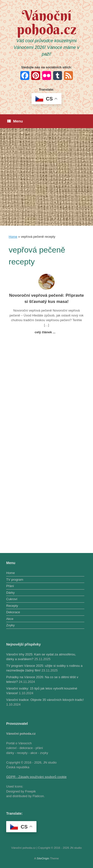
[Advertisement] (46, 177)
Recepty (12, 606)
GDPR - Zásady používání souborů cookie (36, 777)
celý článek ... (46, 332)
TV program (15, 580)
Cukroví (12, 599)
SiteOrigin (43, 858)
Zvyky (10, 625)
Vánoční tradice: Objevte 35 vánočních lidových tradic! (45, 700)
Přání (10, 586)
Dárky (10, 593)
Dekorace (13, 612)
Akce (10, 619)
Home (13, 237)
